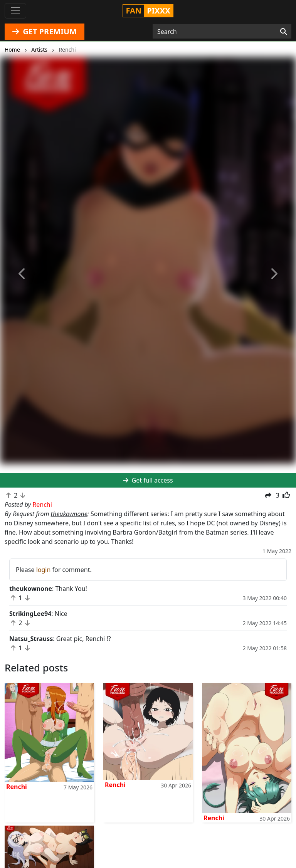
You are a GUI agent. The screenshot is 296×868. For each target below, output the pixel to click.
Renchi (17, 787)
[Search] (283, 32)
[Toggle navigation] (15, 11)
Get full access (148, 480)
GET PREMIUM (45, 31)
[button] (22, 274)
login (44, 570)
